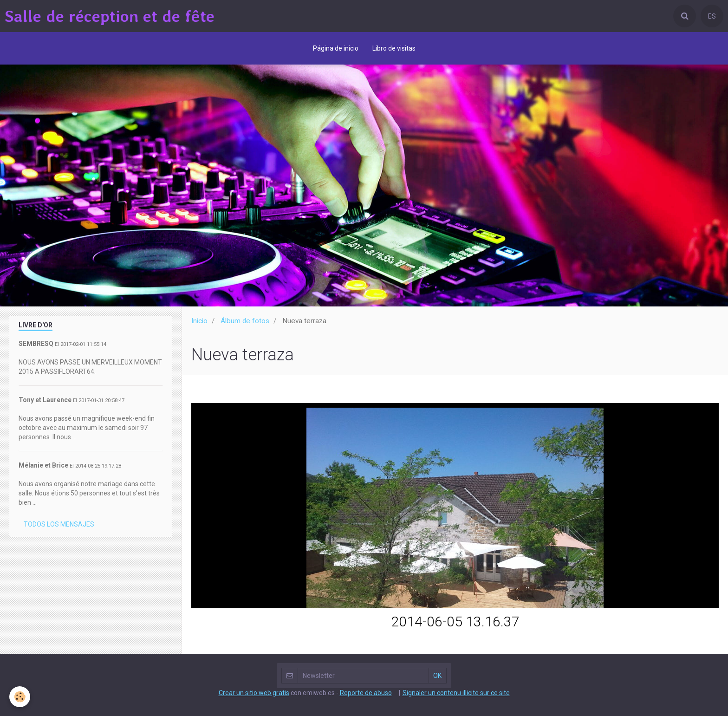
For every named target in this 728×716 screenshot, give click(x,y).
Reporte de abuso (366, 693)
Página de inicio (336, 48)
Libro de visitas (394, 48)
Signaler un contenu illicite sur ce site (456, 693)
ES (712, 16)
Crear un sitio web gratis (254, 693)
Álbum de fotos (245, 321)
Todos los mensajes (59, 524)
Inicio (199, 321)
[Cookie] (20, 697)
